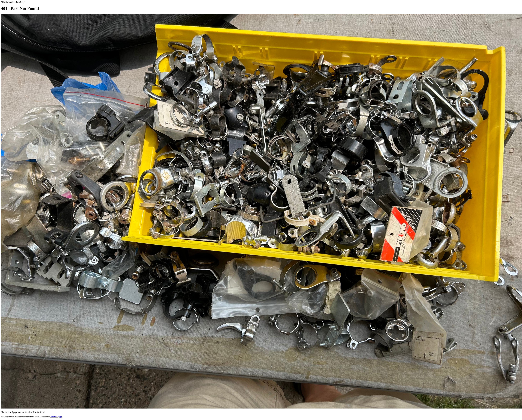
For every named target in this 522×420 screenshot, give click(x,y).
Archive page (56, 417)
